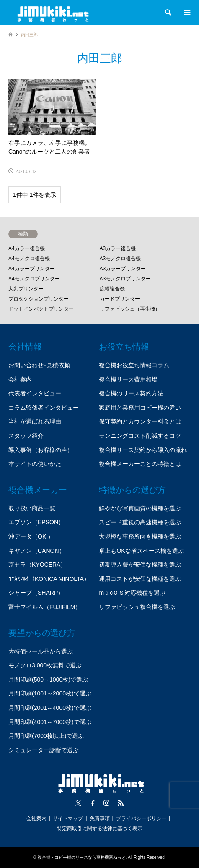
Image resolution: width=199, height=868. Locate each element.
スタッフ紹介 (26, 436)
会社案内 (20, 379)
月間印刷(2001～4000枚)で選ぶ (50, 708)
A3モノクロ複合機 (120, 259)
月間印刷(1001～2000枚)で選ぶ (50, 693)
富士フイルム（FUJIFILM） (45, 607)
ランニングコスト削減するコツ (140, 436)
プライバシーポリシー (141, 818)
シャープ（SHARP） (36, 593)
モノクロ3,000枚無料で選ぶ (45, 665)
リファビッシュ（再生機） (130, 309)
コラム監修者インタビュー (44, 408)
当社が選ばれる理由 (35, 421)
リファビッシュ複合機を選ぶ (137, 607)
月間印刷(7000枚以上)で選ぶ (46, 736)
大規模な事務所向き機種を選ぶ (140, 536)
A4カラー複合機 (27, 248)
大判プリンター (26, 289)
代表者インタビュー (35, 393)
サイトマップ (68, 818)
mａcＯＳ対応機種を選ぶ (132, 593)
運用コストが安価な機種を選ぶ (140, 579)
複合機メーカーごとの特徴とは (140, 464)
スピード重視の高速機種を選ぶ (140, 522)
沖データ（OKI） (31, 536)
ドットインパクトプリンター (41, 309)
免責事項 (100, 818)
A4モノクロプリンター (34, 279)
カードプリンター (120, 299)
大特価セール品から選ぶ (41, 651)
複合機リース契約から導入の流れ (143, 450)
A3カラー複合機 (118, 248)
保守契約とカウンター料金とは (140, 421)
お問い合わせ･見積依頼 (39, 365)
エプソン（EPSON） (36, 522)
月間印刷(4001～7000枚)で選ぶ (50, 722)
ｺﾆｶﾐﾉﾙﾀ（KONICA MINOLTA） (49, 579)
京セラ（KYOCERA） (37, 565)
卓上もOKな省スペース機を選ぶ (141, 551)
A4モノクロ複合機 (29, 259)
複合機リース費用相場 (128, 379)
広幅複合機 (112, 289)
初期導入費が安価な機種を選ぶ (140, 565)
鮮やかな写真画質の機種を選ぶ (140, 508)
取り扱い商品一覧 (32, 508)
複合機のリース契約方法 (131, 393)
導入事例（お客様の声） (41, 450)
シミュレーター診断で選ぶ (44, 750)
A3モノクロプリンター (125, 279)
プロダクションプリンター (39, 299)
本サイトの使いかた (35, 464)
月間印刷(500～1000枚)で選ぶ (48, 680)
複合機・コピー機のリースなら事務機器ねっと (82, 857)
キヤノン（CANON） (37, 551)
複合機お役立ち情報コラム (134, 365)
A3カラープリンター (123, 269)
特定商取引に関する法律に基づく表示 (100, 829)
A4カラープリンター (32, 269)
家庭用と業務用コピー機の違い (140, 408)
